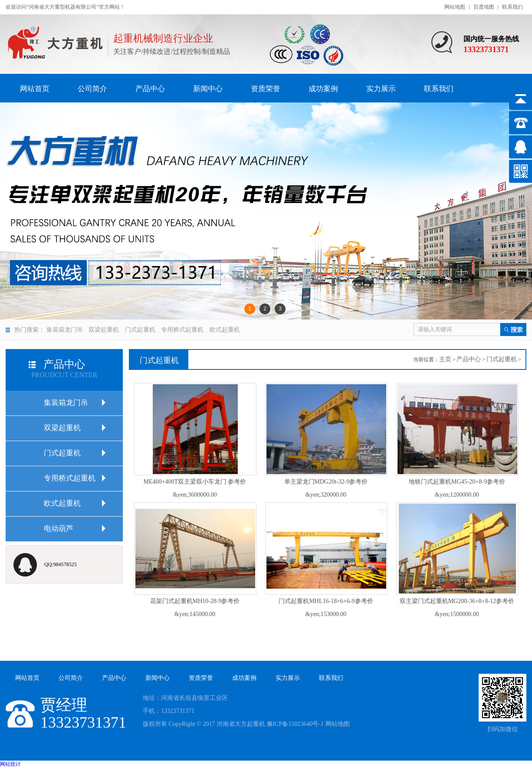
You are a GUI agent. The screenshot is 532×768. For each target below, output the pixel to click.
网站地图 (455, 7)
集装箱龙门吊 (65, 330)
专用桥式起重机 (182, 330)
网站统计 (10, 764)
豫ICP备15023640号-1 (295, 724)
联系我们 (512, 7)
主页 (445, 359)
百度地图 (484, 7)
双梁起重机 (104, 330)
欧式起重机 (225, 330)
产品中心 (469, 359)
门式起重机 (140, 330)
